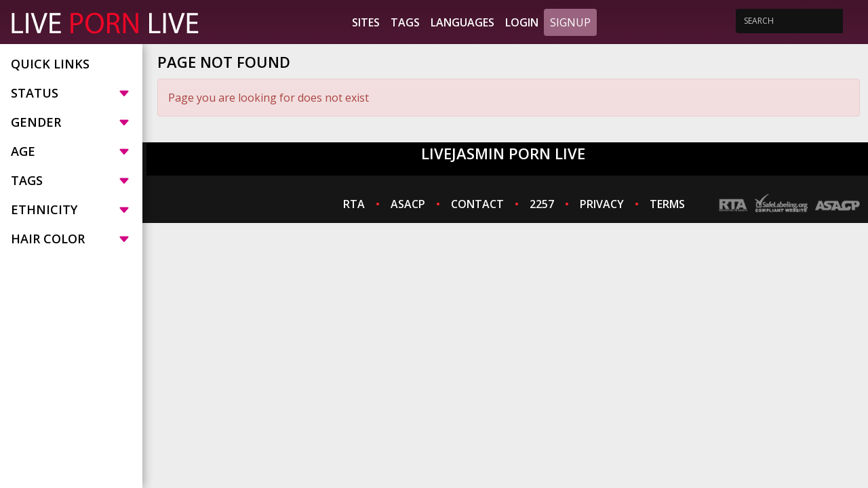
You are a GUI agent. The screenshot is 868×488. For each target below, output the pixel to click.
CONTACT (477, 204)
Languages (462, 22)
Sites (366, 22)
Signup (570, 22)
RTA (354, 204)
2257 (542, 204)
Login (522, 22)
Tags (405, 22)
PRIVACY (602, 204)
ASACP (408, 204)
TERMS (667, 204)
